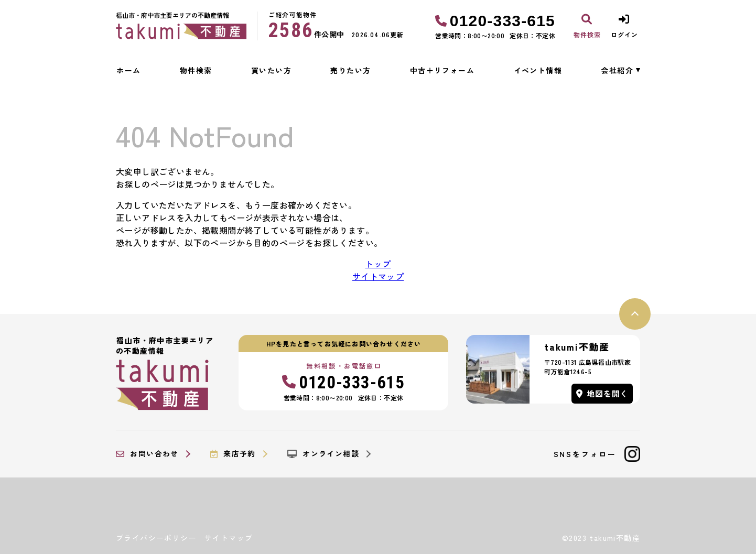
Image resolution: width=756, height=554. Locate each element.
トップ (378, 264)
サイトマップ (378, 276)
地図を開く (602, 393)
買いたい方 (271, 70)
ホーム (128, 70)
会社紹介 (617, 70)
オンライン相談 (323, 454)
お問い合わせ (147, 454)
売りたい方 (350, 70)
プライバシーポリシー (156, 538)
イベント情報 (538, 70)
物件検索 (196, 70)
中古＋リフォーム (442, 70)
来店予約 (233, 454)
